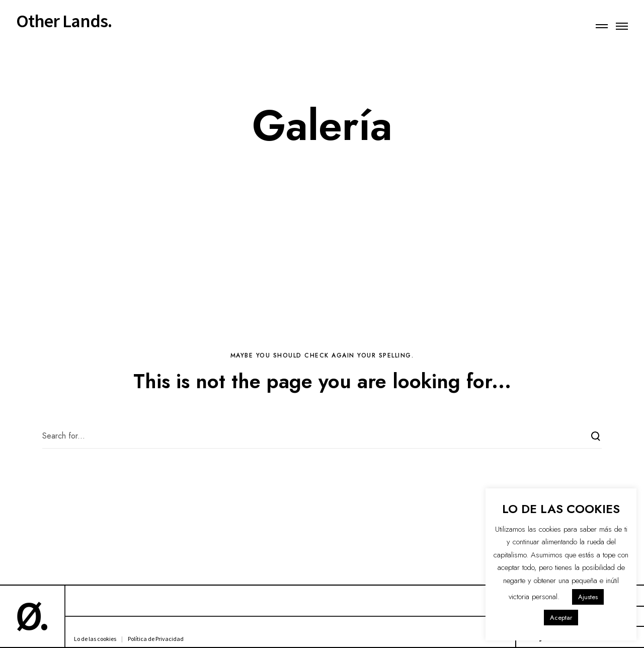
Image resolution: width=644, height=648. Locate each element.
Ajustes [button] (588, 597)
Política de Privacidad (156, 639)
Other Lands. (64, 21)
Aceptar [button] (561, 618)
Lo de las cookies (95, 639)
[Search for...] (322, 436)
